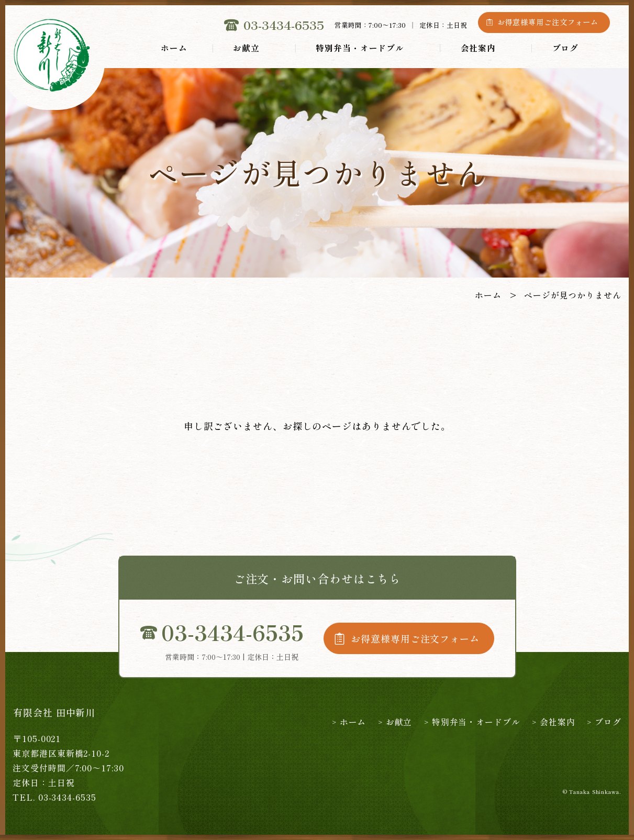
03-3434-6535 (284, 25)
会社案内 (479, 48)
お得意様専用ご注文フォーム (548, 22)
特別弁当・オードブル (360, 48)
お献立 (246, 48)
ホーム (174, 48)
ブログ (566, 48)
